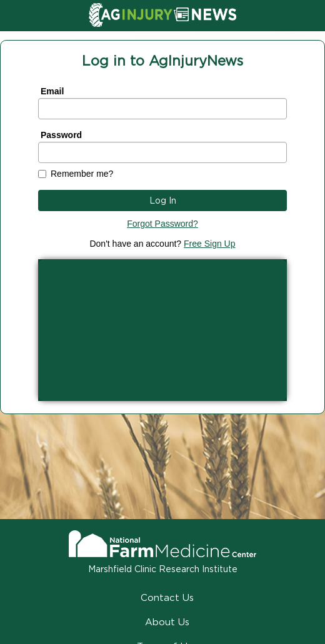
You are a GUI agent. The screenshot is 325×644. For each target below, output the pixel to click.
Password (61, 135)
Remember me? (82, 174)
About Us (167, 622)
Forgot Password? (162, 224)
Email (52, 91)
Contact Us (167, 597)
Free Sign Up (209, 244)
